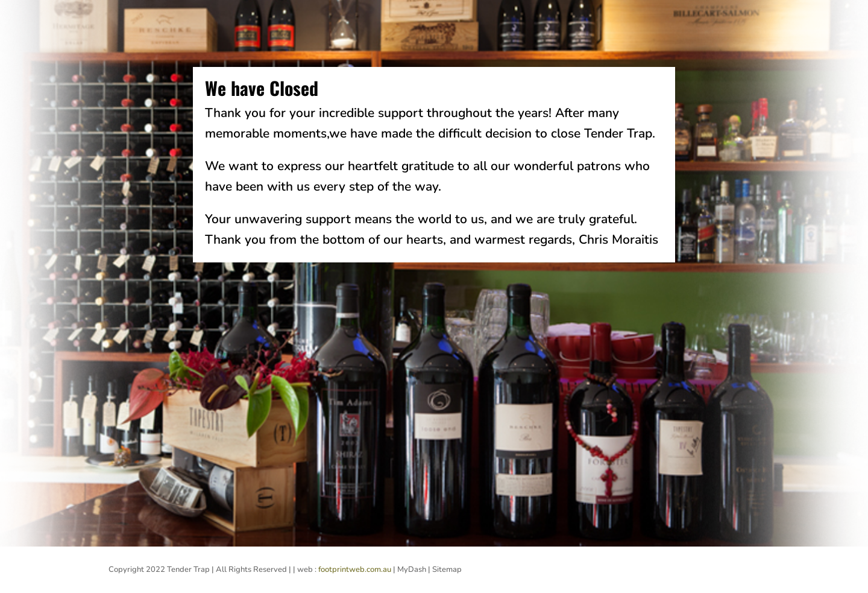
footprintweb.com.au (355, 569)
